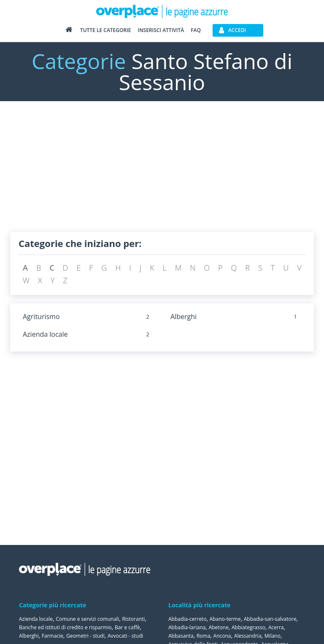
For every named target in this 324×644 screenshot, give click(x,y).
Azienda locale (45, 334)
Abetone (218, 627)
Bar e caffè (127, 627)
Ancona (222, 636)
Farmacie (53, 636)
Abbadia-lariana (187, 627)
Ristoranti (133, 619)
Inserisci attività (161, 30)
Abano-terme (225, 619)
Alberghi (184, 317)
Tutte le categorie (106, 30)
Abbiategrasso (248, 627)
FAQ (196, 30)
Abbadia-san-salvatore (270, 619)
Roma (203, 636)
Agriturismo (41, 317)
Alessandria (248, 636)
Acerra (276, 627)
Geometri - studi (85, 636)
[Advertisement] (162, 173)
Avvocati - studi (125, 636)
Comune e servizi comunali (87, 619)
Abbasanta (181, 636)
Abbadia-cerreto (187, 619)
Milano (273, 636)
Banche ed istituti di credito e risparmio (65, 627)
